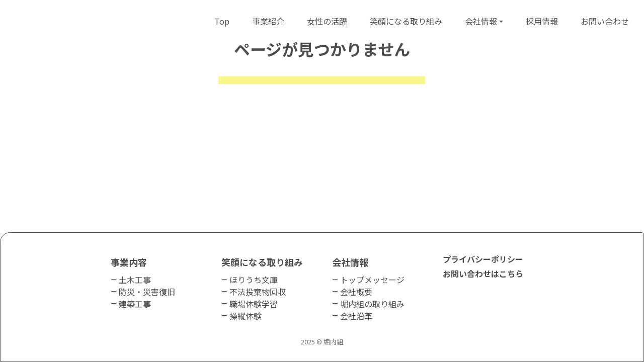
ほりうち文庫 (254, 280)
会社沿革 (356, 316)
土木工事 (135, 280)
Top (222, 21)
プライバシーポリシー (483, 259)
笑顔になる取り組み (406, 21)
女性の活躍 (327, 21)
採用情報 (542, 21)
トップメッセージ (372, 280)
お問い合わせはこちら (483, 274)
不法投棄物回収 (258, 292)
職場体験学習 (254, 304)
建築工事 (135, 304)
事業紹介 (268, 21)
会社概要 (356, 292)
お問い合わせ (605, 21)
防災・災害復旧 (147, 292)
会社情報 (481, 21)
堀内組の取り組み (372, 304)
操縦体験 (246, 316)
